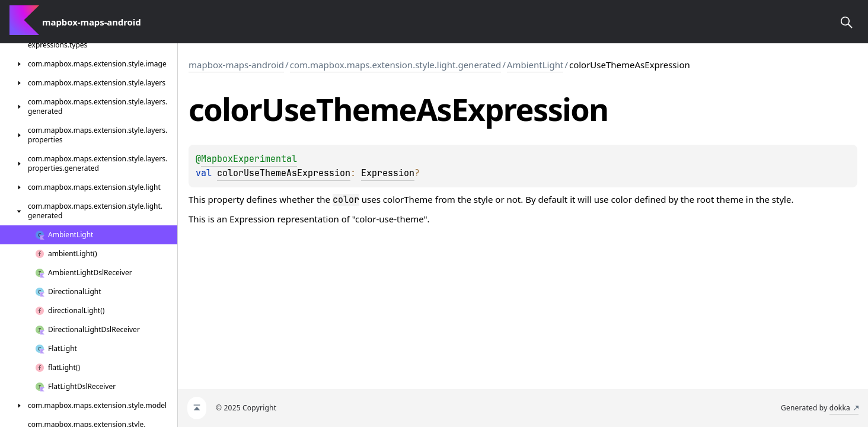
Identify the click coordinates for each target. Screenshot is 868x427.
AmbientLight (535, 65)
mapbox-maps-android (236, 65)
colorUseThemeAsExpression (284, 173)
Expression (388, 173)
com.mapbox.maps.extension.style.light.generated (396, 65)
